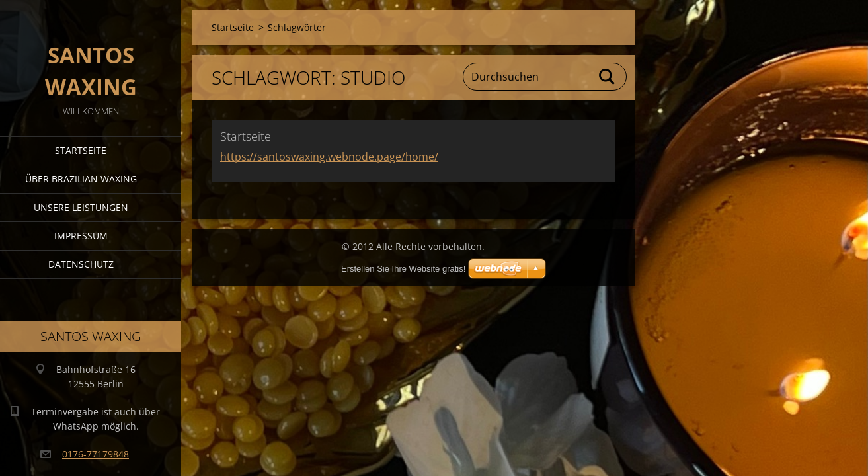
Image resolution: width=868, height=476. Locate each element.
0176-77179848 (96, 454)
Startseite (81, 150)
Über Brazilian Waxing (81, 179)
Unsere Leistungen (81, 207)
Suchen (608, 77)
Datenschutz (81, 264)
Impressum (81, 236)
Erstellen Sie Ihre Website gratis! (403, 269)
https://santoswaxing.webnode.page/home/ (329, 157)
